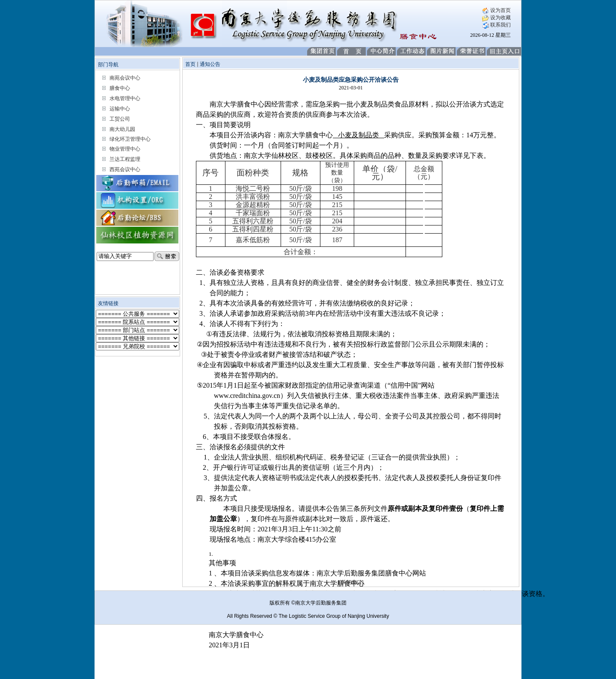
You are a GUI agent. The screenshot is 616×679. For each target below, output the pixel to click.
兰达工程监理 (125, 159)
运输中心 (120, 109)
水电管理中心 (125, 98)
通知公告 (210, 64)
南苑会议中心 (125, 78)
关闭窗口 (352, 582)
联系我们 (496, 25)
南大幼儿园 (122, 129)
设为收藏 (496, 18)
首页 (190, 64)
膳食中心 (120, 88)
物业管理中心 (125, 149)
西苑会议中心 (125, 169)
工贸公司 (120, 119)
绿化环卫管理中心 (130, 139)
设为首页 (496, 10)
